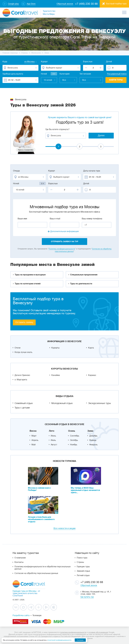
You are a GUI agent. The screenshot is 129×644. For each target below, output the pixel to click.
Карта (91, 348)
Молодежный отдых (62, 403)
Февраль (93, 445)
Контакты (19, 562)
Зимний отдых (83, 571)
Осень (72, 431)
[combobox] (27, 62)
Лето (52, 431)
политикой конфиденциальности (60, 640)
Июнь (53, 436)
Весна (33, 431)
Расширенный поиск (117, 74)
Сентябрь (75, 436)
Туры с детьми (22, 408)
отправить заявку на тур (65, 242)
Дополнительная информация (64, 231)
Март (34, 436)
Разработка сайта (21, 615)
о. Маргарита (21, 380)
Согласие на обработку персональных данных (36, 573)
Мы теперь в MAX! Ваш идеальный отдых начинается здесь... (85, 490)
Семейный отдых (24, 403)
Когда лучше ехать (23, 352)
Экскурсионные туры (100, 403)
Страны (80, 562)
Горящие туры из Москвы (24, 591)
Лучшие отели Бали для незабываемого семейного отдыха (41, 519)
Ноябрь (74, 445)
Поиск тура (82, 558)
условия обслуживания (98, 632)
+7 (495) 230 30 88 (86, 4)
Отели (18, 348)
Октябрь (74, 440)
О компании (20, 558)
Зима (90, 431)
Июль (53, 440)
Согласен (80, 640)
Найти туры (116, 80)
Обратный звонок (89, 585)
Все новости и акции (64, 528)
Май (34, 445)
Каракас (92, 375)
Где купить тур (87, 597)
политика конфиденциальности (73, 632)
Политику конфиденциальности (62, 249)
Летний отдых (83, 575)
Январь (93, 440)
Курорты (55, 348)
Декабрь (93, 436)
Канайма (56, 375)
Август (54, 445)
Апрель (35, 440)
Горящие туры (83, 567)
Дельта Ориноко (22, 375)
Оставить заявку (24, 322)
